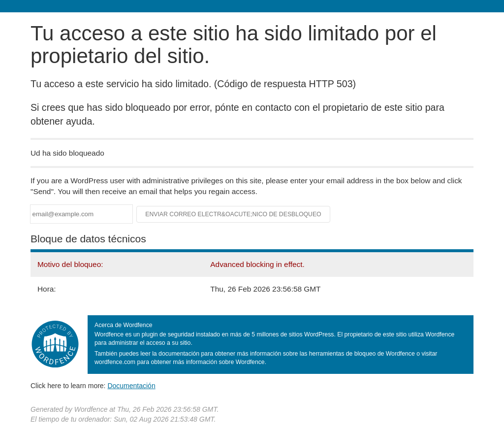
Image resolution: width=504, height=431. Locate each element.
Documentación (131, 386)
